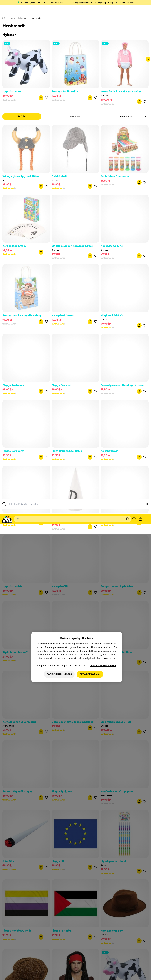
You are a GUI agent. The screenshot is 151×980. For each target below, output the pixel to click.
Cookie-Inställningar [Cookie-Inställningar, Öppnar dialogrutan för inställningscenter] (59, 141)
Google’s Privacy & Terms (103, 132)
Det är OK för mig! (90, 141)
